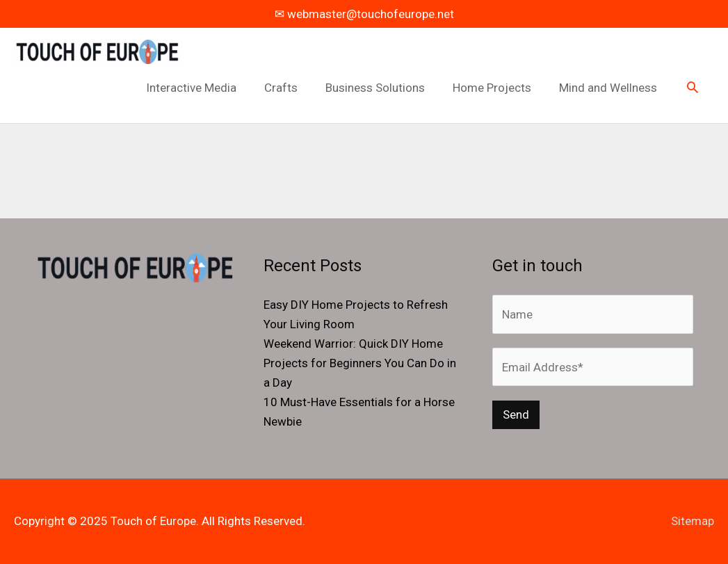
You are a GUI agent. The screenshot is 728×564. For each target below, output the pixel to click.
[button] (693, 88)
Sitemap (693, 521)
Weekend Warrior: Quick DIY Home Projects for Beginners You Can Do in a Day (360, 363)
